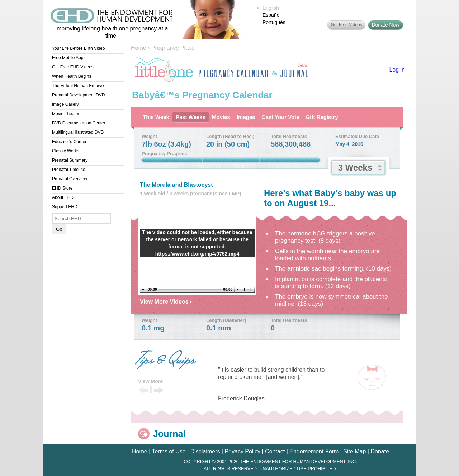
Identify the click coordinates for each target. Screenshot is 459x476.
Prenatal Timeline (69, 170)
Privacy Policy (242, 451)
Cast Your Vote (281, 117)
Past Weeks (191, 117)
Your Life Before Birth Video (78, 48)
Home (139, 48)
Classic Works (66, 151)
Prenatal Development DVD (78, 95)
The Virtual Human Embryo (78, 86)
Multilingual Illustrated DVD (78, 132)
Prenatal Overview (70, 179)
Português (274, 22)
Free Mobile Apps (69, 58)
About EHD (63, 197)
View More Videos (166, 302)
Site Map (354, 451)
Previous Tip (143, 391)
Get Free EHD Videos (73, 67)
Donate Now (385, 25)
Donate (380, 451)
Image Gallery (65, 104)
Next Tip (159, 391)
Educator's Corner (69, 142)
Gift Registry (322, 117)
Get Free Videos (346, 25)
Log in (397, 70)
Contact (275, 451)
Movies (221, 117)
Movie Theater (66, 114)
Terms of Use (169, 451)
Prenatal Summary (70, 160)
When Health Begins (72, 76)
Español (272, 15)
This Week (156, 117)
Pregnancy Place (173, 48)
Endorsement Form (314, 451)
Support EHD (65, 207)
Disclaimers (205, 451)
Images (246, 117)
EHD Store (62, 188)
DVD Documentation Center (79, 123)
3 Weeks (355, 168)
